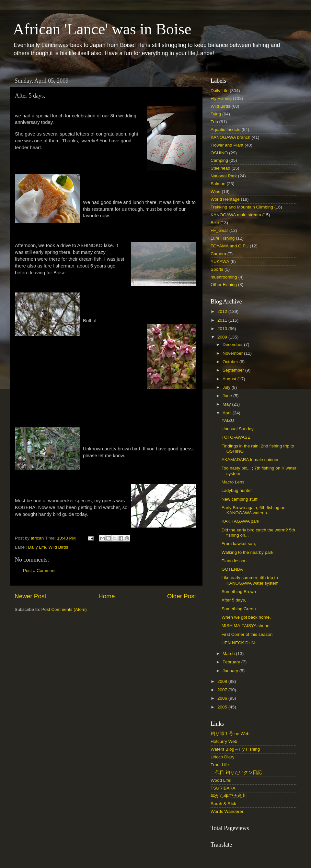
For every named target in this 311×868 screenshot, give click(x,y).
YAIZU (228, 420)
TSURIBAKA (223, 788)
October (231, 362)
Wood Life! (221, 780)
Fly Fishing (221, 98)
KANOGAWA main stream (236, 215)
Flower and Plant (227, 145)
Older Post (182, 596)
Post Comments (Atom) (64, 609)
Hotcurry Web (224, 741)
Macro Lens (233, 482)
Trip (214, 122)
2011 (223, 320)
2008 (223, 681)
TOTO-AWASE (236, 437)
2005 (223, 707)
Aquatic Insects (225, 130)
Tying (216, 114)
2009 (223, 337)
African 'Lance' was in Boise (102, 29)
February (232, 662)
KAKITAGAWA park (241, 521)
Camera (218, 254)
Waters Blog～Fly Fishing (235, 749)
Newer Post (30, 596)
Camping (219, 160)
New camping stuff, (240, 499)
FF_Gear (219, 230)
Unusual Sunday (238, 429)
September (234, 370)
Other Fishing (224, 285)
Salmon (218, 184)
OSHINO (219, 153)
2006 (223, 698)
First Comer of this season (247, 634)
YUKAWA (220, 262)
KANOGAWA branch (230, 137)
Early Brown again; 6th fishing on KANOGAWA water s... (253, 510)
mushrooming (224, 277)
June (228, 396)
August (230, 379)
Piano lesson (234, 561)
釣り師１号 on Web (230, 734)
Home (107, 596)
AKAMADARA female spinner (250, 460)
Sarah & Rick (223, 804)
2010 (223, 329)
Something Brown (239, 592)
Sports (217, 269)
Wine (216, 191)
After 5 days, (234, 600)
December (233, 345)
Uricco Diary (223, 757)
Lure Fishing (223, 238)
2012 (223, 311)
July (227, 387)
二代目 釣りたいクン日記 (236, 773)
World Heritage (225, 199)
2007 (223, 690)
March (229, 654)
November (233, 353)
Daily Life (37, 547)
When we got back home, (246, 617)
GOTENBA (232, 569)
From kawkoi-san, (239, 544)
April (228, 413)
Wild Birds (58, 547)
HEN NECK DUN (238, 643)
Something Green (239, 609)
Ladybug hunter (237, 490)
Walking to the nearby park (248, 552)
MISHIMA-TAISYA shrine (246, 626)
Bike (215, 223)
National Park (224, 176)
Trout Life (220, 765)
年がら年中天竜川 (229, 796)
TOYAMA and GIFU (230, 246)
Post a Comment (39, 571)
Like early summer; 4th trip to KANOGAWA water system (250, 580)
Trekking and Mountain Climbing (242, 207)
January (231, 671)
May (227, 404)
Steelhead (220, 168)
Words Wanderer (227, 811)
